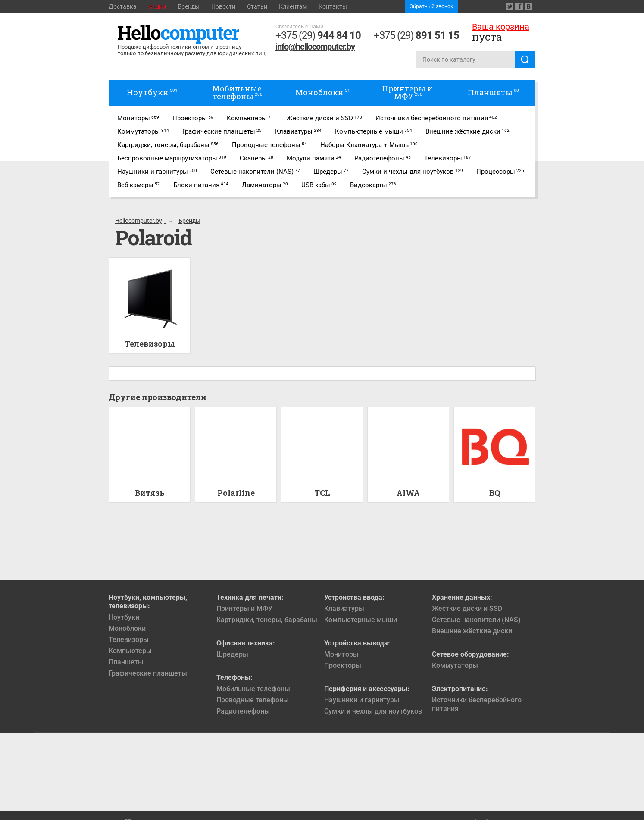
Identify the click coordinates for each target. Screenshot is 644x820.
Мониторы (341, 654)
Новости (223, 6)
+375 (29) (318, 35)
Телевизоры (129, 640)
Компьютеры (130, 651)
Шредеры (232, 654)
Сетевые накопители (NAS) (476, 620)
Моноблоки (127, 628)
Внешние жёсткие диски (472, 631)
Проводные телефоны (253, 700)
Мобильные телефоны (253, 689)
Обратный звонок (431, 6)
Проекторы (343, 665)
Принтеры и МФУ (244, 609)
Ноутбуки (124, 617)
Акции (157, 6)
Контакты (333, 6)
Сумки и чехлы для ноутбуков (373, 711)
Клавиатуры (344, 609)
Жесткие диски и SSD (467, 609)
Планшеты (126, 662)
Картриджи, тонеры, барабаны (267, 620)
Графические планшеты (148, 673)
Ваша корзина (501, 27)
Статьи (257, 6)
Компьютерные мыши (361, 620)
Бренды (189, 6)
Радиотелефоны (243, 711)
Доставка (123, 6)
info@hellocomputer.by (315, 47)
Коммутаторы (455, 665)
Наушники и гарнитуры (362, 700)
